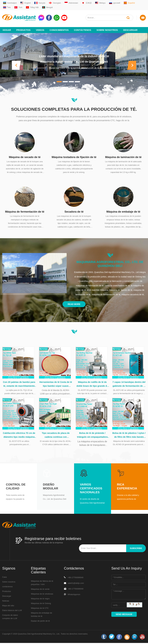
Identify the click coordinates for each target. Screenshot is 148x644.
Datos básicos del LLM (12, 611)
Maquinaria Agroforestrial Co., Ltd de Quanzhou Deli (74, 60)
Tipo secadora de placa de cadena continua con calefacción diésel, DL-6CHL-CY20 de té (56, 436)
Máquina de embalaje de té (123, 210)
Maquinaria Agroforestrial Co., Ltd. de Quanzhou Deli (110, 262)
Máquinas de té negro (40, 600)
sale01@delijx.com (76, 584)
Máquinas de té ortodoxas (42, 595)
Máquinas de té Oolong (41, 604)
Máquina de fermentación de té (25, 210)
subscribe (136, 549)
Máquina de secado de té (25, 155)
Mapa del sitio (8, 607)
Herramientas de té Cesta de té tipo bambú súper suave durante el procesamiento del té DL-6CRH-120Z (56, 384)
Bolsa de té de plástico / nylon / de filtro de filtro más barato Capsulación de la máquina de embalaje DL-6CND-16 (129, 436)
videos (40, 28)
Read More (74, 302)
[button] (16, 63)
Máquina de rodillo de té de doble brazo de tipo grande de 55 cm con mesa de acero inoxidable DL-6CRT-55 (92, 384)
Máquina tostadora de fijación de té (74, 155)
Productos (23, 28)
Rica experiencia (127, 487)
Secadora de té (74, 210)
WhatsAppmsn (74, 595)
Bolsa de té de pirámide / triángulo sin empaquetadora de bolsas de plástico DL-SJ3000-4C (92, 436)
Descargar (130, 28)
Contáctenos (83, 28)
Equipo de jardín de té (40, 622)
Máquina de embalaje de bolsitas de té (41, 616)
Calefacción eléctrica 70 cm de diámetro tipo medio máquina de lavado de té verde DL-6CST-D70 (19, 436)
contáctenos (7, 588)
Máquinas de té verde (40, 590)
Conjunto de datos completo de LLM (10, 618)
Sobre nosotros (107, 28)
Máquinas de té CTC (40, 609)
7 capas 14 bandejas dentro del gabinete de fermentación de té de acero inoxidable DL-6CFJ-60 (129, 384)
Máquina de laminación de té (123, 155)
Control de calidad (16, 487)
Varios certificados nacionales (91, 489)
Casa (4, 578)
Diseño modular (50, 487)
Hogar (7, 28)
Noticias (6, 602)
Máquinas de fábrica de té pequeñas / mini (42, 584)
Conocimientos (59, 28)
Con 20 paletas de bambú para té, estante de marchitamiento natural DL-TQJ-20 (19, 384)
